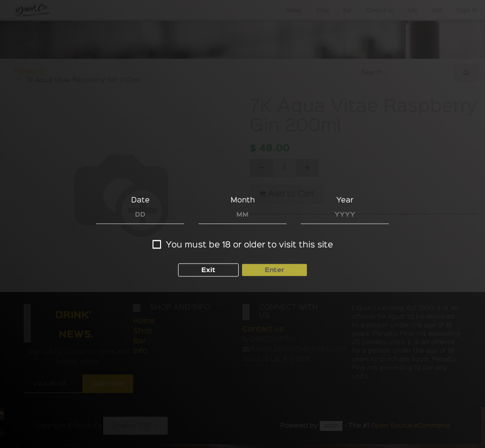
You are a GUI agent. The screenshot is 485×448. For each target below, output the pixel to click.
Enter (274, 270)
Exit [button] (208, 270)
